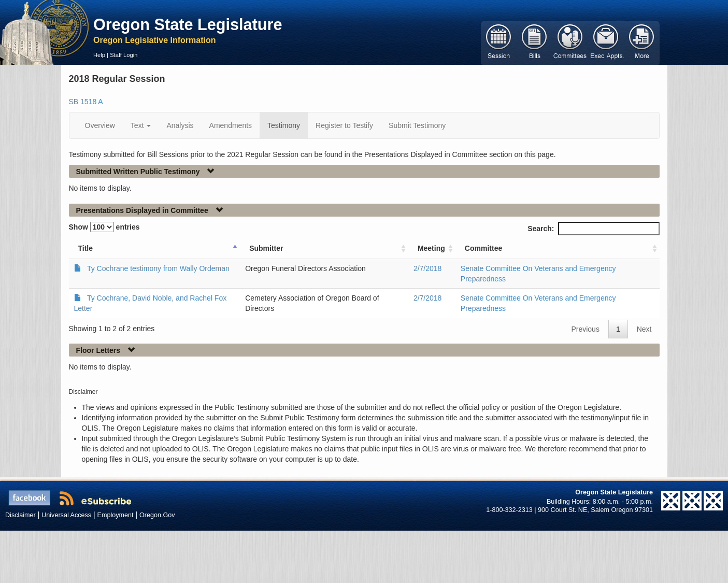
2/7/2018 (428, 268)
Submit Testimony (417, 125)
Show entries (104, 227)
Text (141, 125)
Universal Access (66, 515)
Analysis (180, 125)
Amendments (231, 125)
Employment (116, 515)
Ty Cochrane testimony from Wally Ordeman (158, 268)
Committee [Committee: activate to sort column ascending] (483, 248)
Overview (100, 125)
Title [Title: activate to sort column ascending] (86, 248)
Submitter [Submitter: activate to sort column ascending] (266, 248)
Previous (585, 329)
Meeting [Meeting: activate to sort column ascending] (431, 248)
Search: (593, 229)
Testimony (284, 125)
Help (99, 55)
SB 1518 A (86, 102)
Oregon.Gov (157, 515)
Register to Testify (344, 125)
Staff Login (124, 55)
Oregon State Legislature (188, 24)
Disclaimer (20, 515)
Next (644, 329)
